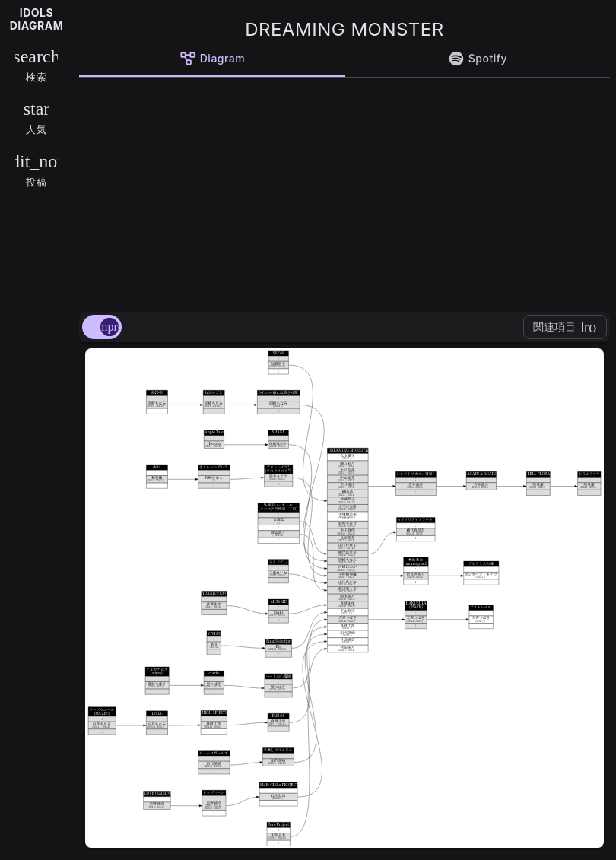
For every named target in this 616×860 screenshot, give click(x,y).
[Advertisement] (345, 192)
